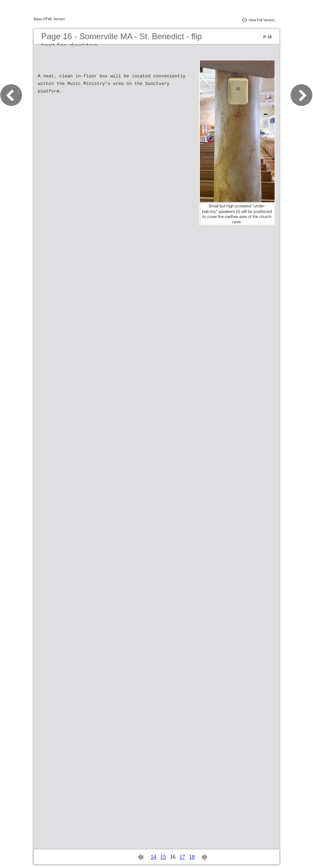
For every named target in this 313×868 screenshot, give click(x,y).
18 (192, 857)
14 (153, 857)
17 (182, 857)
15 (163, 857)
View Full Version (262, 20)
